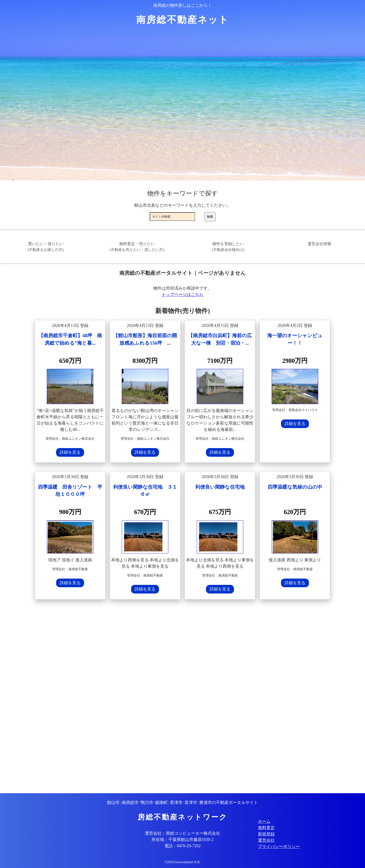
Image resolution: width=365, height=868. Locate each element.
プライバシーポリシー (279, 847)
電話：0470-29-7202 (182, 846)
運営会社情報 (319, 244)
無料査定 (266, 828)
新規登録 (266, 834)
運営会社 (266, 840)
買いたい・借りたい (46, 247)
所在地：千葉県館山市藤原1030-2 (183, 840)
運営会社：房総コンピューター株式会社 (182, 833)
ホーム (264, 821)
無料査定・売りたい (137, 247)
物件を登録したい (228, 247)
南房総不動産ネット (183, 20)
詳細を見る (70, 452)
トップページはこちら (182, 295)
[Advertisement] (174, 697)
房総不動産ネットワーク (182, 817)
